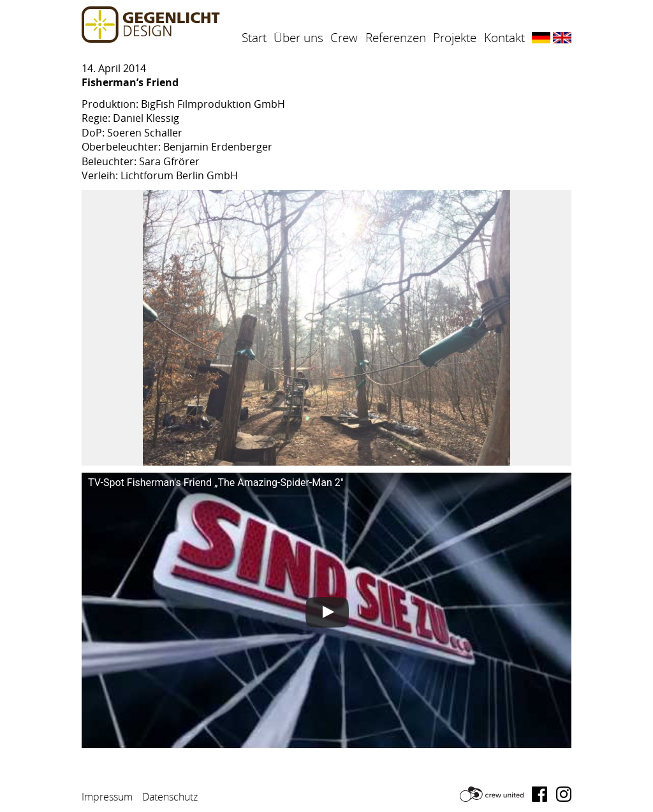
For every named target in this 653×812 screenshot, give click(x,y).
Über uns (298, 38)
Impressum (107, 797)
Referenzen (396, 38)
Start (254, 38)
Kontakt (504, 38)
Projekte (455, 38)
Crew (344, 38)
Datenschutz (170, 797)
